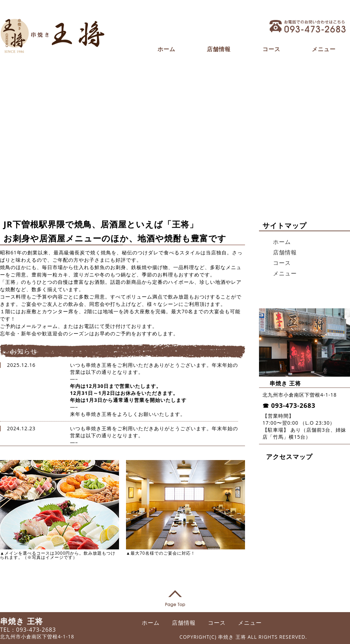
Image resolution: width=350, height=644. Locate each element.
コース (271, 49)
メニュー (324, 49)
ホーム (166, 49)
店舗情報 (219, 49)
